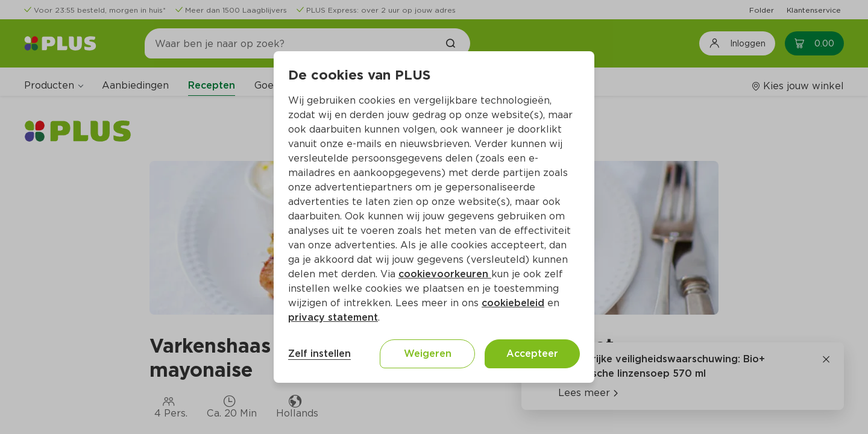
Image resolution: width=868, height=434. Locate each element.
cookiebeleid (513, 303)
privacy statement (333, 317)
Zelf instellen (319, 354)
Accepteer (532, 354)
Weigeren (428, 354)
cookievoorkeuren (445, 274)
